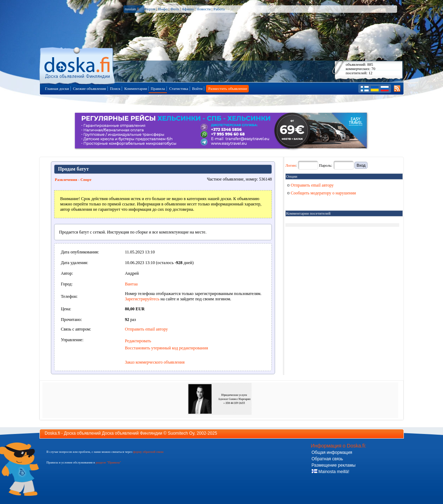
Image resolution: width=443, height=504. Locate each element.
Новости (204, 9)
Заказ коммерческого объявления (155, 362)
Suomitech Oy (181, 433)
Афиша (188, 9)
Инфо (163, 9)
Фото (175, 9)
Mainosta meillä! (331, 472)
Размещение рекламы (334, 465)
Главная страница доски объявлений (78, 65)
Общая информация (332, 452)
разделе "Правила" (108, 462)
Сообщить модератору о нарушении (322, 193)
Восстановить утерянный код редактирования (166, 348)
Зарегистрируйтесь (142, 299)
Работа (219, 9)
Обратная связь (327, 459)
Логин (291, 165)
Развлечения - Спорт (73, 179)
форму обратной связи (148, 452)
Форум (150, 9)
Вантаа (131, 284)
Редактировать (138, 341)
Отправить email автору (146, 329)
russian (132, 9)
